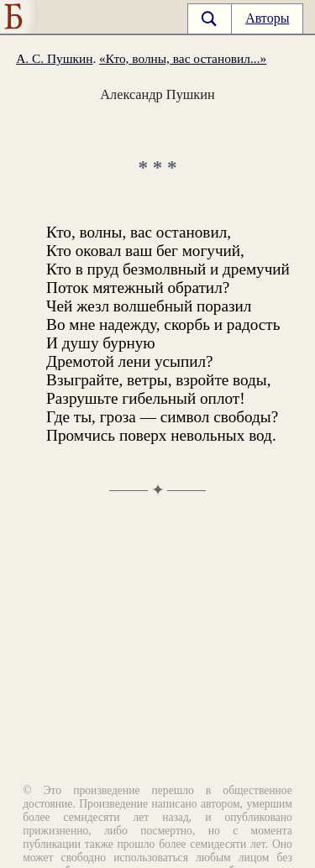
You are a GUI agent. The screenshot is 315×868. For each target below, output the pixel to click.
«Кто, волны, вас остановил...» (183, 58)
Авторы (267, 18)
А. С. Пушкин (54, 58)
